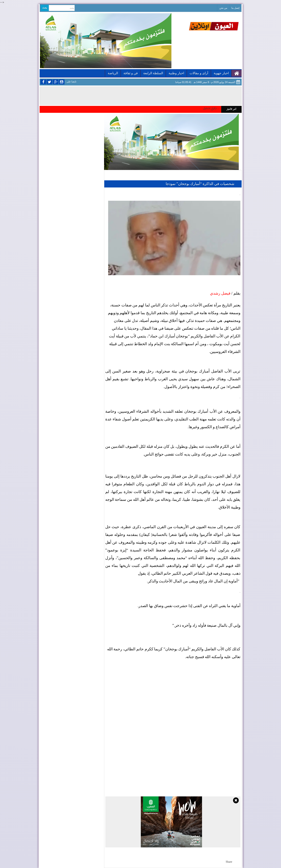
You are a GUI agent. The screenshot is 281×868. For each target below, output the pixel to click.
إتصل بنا (235, 8)
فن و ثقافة (131, 73)
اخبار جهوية (221, 73)
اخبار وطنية (176, 73)
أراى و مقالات (199, 73)
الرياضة (113, 73)
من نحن (223, 8)
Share (229, 862)
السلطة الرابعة (153, 73)
